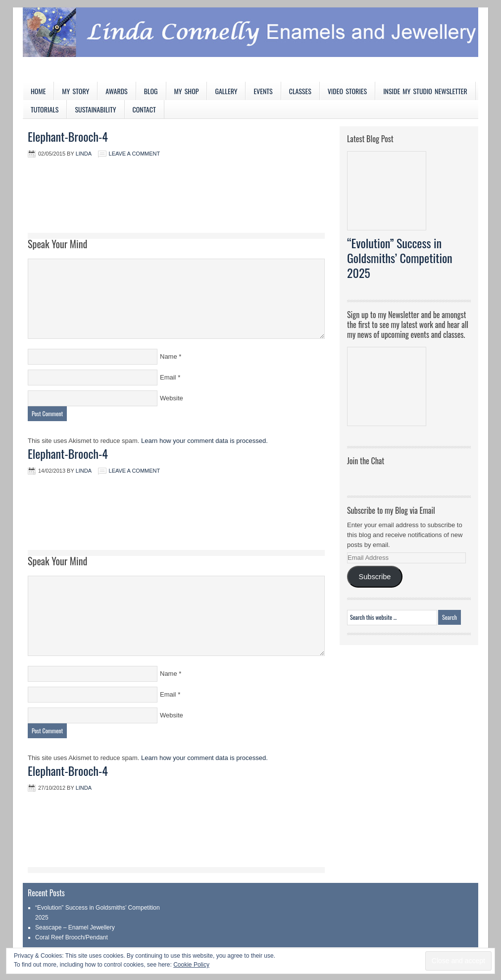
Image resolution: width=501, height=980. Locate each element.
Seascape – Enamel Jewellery (75, 927)
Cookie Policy (191, 965)
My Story (75, 91)
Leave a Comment (135, 154)
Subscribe (375, 577)
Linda (84, 154)
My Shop (187, 91)
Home (38, 91)
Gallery (226, 91)
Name (169, 356)
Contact (144, 109)
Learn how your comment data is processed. (204, 441)
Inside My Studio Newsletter (425, 91)
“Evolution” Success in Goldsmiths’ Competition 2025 (400, 258)
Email (168, 377)
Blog (151, 91)
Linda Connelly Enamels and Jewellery (250, 45)
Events (263, 91)
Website (172, 398)
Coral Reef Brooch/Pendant (72, 937)
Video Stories (347, 91)
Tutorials (45, 109)
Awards (117, 91)
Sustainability (95, 109)
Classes (300, 91)
